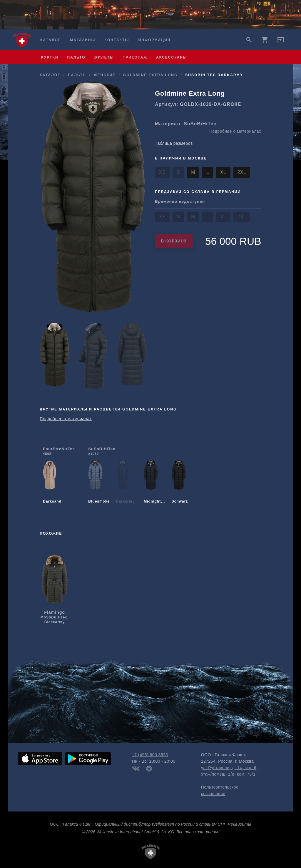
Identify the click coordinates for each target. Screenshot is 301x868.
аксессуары (172, 57)
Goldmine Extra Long (150, 75)
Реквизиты (239, 824)
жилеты (104, 57)
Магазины (83, 40)
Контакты (117, 40)
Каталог (51, 40)
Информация (155, 40)
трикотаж (135, 57)
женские (105, 75)
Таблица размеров (174, 143)
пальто (76, 57)
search (249, 40)
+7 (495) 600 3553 (150, 755)
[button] (281, 42)
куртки (50, 57)
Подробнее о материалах (235, 131)
